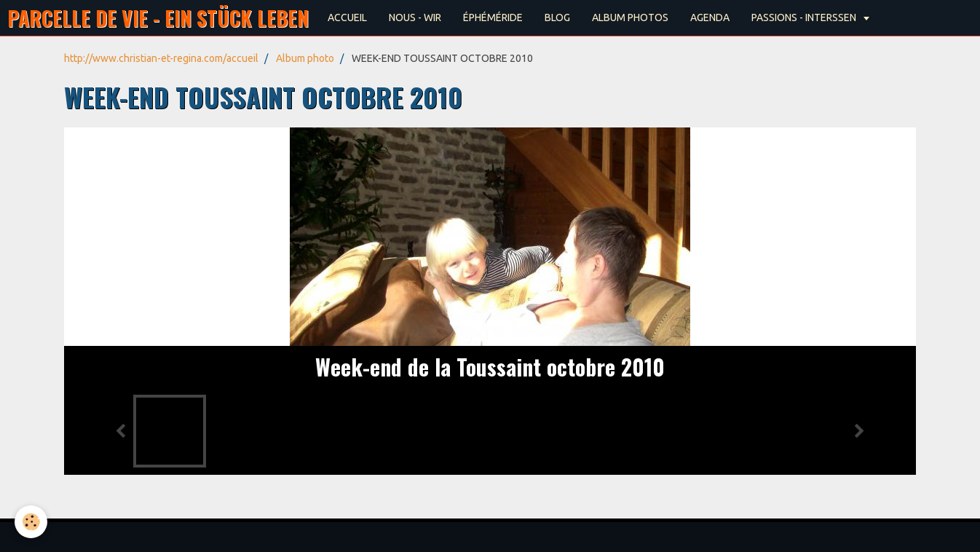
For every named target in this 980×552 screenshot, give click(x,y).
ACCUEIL (347, 17)
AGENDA (710, 17)
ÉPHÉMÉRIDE (493, 17)
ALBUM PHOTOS (630, 17)
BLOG (557, 17)
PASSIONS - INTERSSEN (805, 17)
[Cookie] (31, 522)
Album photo (305, 58)
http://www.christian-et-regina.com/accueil (161, 58)
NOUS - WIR (415, 17)
